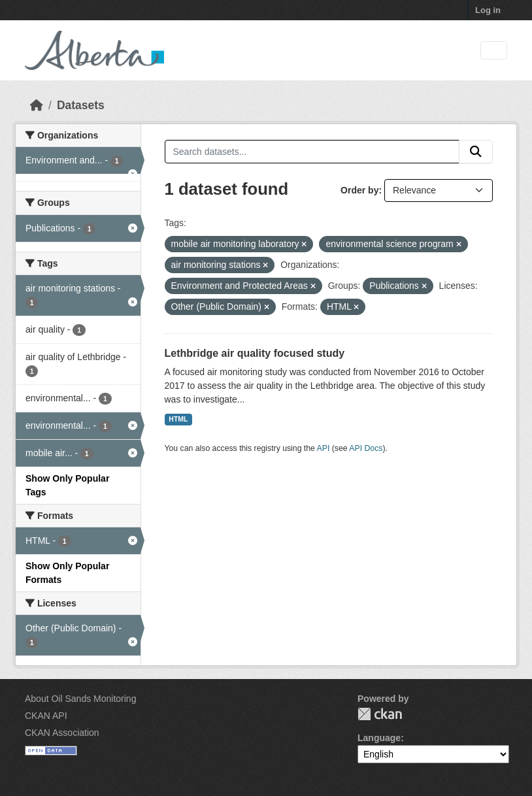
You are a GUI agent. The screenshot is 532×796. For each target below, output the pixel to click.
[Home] (37, 105)
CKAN (380, 714)
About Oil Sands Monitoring (80, 699)
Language (379, 738)
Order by (359, 190)
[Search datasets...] (312, 152)
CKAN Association (62, 733)
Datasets (81, 105)
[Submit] (476, 152)
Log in (488, 10)
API (324, 448)
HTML (178, 419)
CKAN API (46, 716)
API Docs (366, 448)
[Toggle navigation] (494, 51)
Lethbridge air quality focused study (255, 353)
